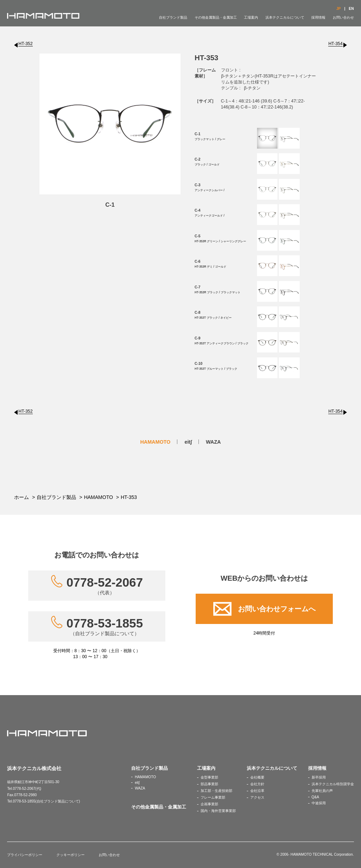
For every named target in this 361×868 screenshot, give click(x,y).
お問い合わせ (343, 17)
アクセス (257, 797)
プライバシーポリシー (25, 855)
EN (351, 9)
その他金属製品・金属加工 (216, 17)
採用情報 (318, 17)
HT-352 (25, 44)
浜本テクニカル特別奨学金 (333, 784)
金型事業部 (209, 777)
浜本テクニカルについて (285, 17)
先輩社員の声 (322, 791)
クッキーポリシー (71, 855)
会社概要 (257, 777)
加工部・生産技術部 (216, 791)
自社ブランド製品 (173, 17)
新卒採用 (319, 777)
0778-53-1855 (105, 626)
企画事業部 (209, 804)
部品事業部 (209, 784)
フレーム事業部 (213, 797)
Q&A (316, 797)
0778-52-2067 (105, 586)
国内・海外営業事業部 (218, 811)
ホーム (22, 497)
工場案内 (251, 17)
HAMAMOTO (155, 442)
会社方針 (257, 784)
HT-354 (335, 44)
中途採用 (319, 803)
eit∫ (188, 442)
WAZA (213, 442)
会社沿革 (257, 791)
